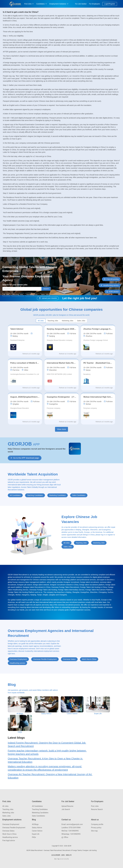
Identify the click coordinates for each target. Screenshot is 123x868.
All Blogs (35, 824)
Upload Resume (67, 806)
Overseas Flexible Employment (14, 828)
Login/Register (110, 4)
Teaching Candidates (40, 809)
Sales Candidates (38, 816)
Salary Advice (37, 828)
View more (61, 429)
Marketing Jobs (8, 813)
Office (65, 837)
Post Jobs (95, 806)
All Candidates (37, 806)
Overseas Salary (8, 831)
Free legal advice (9, 840)
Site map (94, 831)
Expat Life (36, 834)
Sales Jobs (6, 816)
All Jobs (5, 806)
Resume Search (97, 809)
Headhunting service (10, 837)
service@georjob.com (72, 824)
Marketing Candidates (40, 813)
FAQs (34, 837)
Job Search (66, 809)
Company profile (97, 824)
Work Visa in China (9, 834)
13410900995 (70, 831)
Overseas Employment (11, 824)
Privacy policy (96, 828)
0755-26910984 (71, 828)
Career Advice (37, 831)
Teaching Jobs (8, 809)
